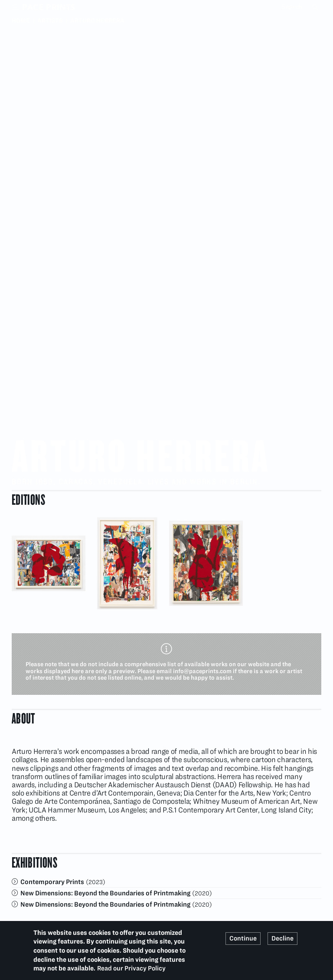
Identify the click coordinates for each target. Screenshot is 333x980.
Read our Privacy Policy (131, 968)
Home (21, 20)
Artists (50, 20)
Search (316, 7)
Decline (282, 938)
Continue (243, 938)
